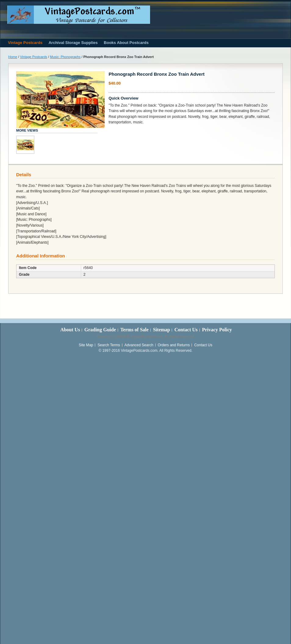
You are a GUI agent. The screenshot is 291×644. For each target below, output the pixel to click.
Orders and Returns (174, 345)
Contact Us (186, 330)
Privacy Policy (217, 330)
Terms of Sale (134, 330)
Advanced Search (139, 345)
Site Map (86, 345)
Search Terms (109, 345)
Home (13, 57)
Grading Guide (100, 330)
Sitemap (161, 330)
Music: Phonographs (65, 57)
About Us (70, 330)
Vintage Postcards (34, 57)
